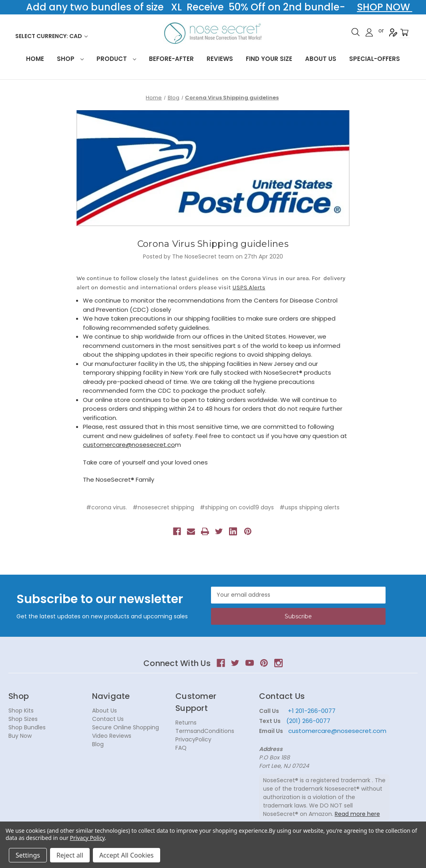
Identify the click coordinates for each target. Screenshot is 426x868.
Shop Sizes (23, 719)
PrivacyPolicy (193, 739)
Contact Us (108, 719)
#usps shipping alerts (309, 507)
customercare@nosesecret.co (129, 445)
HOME (35, 59)
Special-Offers (375, 59)
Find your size (269, 59)
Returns (186, 723)
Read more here (357, 814)
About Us (321, 59)
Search (356, 32)
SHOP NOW (385, 7)
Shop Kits (21, 711)
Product (116, 59)
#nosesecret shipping (163, 507)
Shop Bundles (27, 727)
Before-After (171, 59)
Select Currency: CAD (51, 36)
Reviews (220, 59)
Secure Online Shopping (126, 727)
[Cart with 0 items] (404, 33)
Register (393, 32)
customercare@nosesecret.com (337, 731)
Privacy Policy (87, 838)
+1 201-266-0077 (312, 711)
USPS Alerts (249, 287)
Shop (70, 59)
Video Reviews (112, 736)
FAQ (181, 748)
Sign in (369, 32)
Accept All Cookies (127, 855)
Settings (28, 855)
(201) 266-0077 (308, 721)
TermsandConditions (205, 731)
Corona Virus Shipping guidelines (213, 244)
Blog (98, 744)
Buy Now (20, 736)
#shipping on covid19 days (237, 507)
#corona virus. (106, 507)
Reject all (70, 855)
